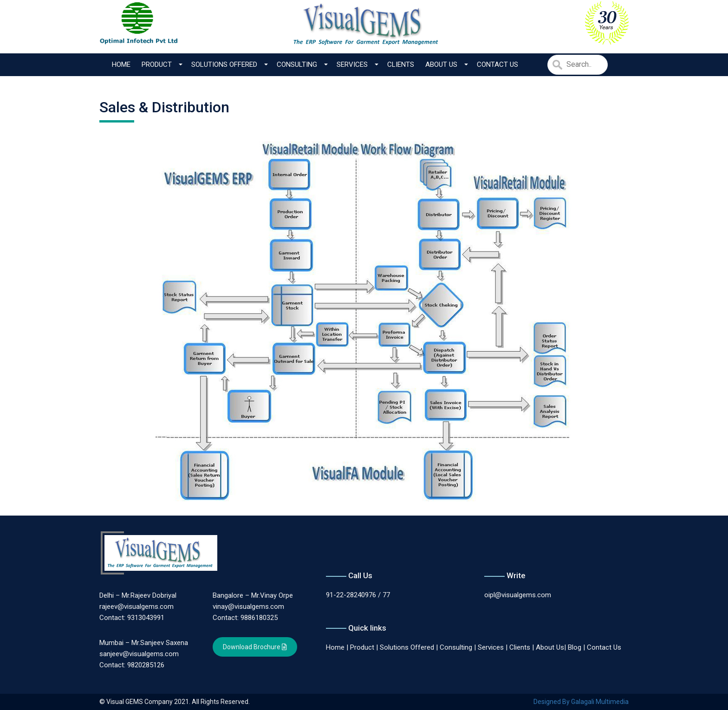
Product (157, 65)
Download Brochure (255, 647)
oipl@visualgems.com (518, 595)
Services (352, 65)
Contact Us (497, 65)
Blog (575, 647)
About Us (441, 65)
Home (121, 65)
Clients (401, 65)
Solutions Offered (224, 65)
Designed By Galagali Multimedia (581, 702)
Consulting (297, 65)
